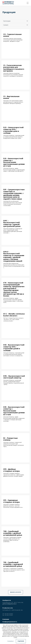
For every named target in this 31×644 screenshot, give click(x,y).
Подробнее (21, 641)
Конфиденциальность (10, 622)
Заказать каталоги (16, 592)
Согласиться (10, 641)
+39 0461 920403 (9, 614)
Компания (6, 619)
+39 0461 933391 (9, 615)
